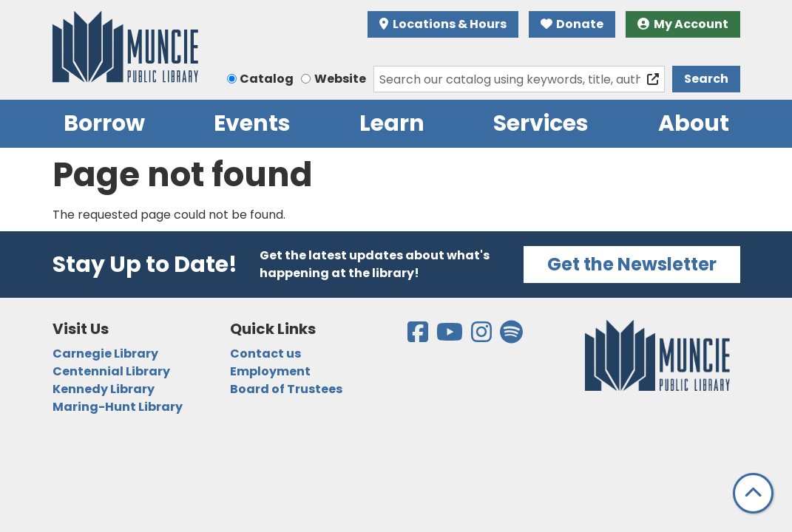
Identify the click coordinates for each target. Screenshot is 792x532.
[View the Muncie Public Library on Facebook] (419, 337)
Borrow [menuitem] (104, 123)
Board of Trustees (286, 389)
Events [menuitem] (252, 123)
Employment (270, 371)
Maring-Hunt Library (118, 407)
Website (340, 79)
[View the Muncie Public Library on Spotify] (511, 337)
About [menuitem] (694, 123)
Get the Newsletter (632, 264)
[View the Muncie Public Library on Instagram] (483, 337)
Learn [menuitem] (392, 123)
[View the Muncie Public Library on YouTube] (451, 337)
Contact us (265, 354)
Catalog (267, 79)
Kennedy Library (104, 389)
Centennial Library (111, 371)
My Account (683, 24)
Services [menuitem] (541, 123)
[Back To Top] (753, 493)
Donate (572, 24)
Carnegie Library (105, 354)
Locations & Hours (443, 24)
